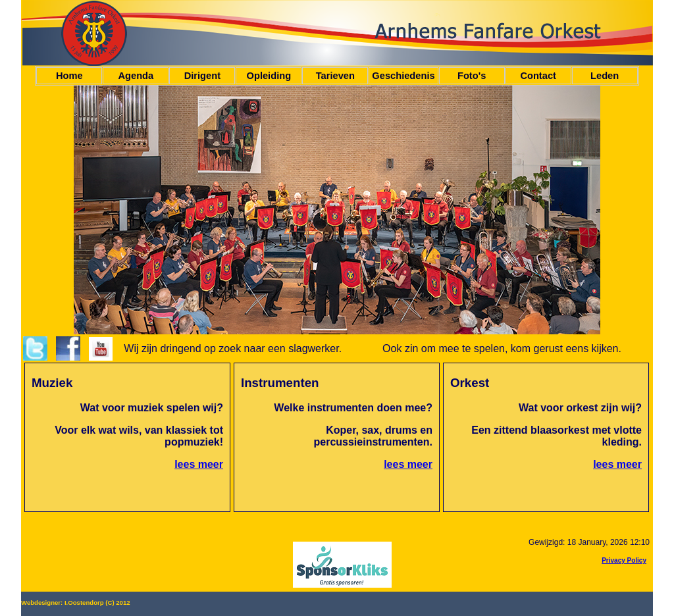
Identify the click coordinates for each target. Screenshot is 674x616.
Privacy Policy (624, 560)
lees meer (199, 464)
